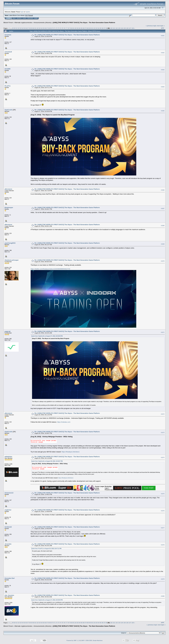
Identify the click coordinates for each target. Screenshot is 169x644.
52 (18, 28)
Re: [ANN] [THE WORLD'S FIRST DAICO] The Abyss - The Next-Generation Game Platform (67, 35)
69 (51, 28)
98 (106, 28)
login (22, 12)
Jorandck (8, 544)
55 (24, 28)
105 (125, 28)
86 (83, 28)
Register (30, 18)
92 (95, 28)
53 (20, 28)
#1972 (163, 414)
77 (66, 28)
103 (119, 28)
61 (36, 28)
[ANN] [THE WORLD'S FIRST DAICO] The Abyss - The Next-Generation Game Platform (84, 23)
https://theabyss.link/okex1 (71, 452)
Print (163, 28)
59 (32, 28)
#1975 (163, 494)
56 (26, 28)
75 (62, 28)
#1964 (163, 87)
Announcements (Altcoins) (42, 23)
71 (55, 28)
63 (39, 28)
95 (101, 28)
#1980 (163, 596)
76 (64, 28)
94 (99, 28)
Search (19, 18)
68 (49, 28)
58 (30, 28)
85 (82, 28)
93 (97, 28)
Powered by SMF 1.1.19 (73, 640)
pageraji (8, 331)
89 (89, 28)
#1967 (163, 209)
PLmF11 (8, 86)
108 (133, 28)
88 (87, 28)
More (36, 18)
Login (24, 18)
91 (93, 28)
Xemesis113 (9, 493)
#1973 (163, 433)
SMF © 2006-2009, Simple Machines (92, 640)
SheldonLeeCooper (12, 260)
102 (117, 28)
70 (53, 28)
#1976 (163, 511)
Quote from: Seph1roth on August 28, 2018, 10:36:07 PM (47, 461)
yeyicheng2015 (10, 243)
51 (17, 28)
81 (74, 28)
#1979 (163, 579)
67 (47, 28)
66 (45, 28)
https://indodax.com (64, 422)
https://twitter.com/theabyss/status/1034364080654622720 (50, 269)
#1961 (163, 36)
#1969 (163, 244)
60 (34, 28)
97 (104, 28)
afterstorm (8, 189)
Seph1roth (8, 110)
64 (41, 28)
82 (76, 28)
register (28, 12)
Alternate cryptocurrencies (23, 23)
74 (60, 28)
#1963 (163, 70)
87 (85, 28)
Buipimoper (9, 208)
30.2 (26, 15)
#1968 (163, 226)
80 (72, 28)
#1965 (163, 111)
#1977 (163, 528)
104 (122, 28)
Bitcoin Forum (8, 23)
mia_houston (9, 595)
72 (57, 28)
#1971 (163, 332)
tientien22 (8, 527)
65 (43, 28)
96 (103, 28)
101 (114, 28)
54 (22, 28)
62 (38, 28)
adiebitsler (8, 457)
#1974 (163, 457)
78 (68, 28)
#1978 (163, 545)
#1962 (163, 53)
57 (28, 28)
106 (127, 28)
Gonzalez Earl (10, 578)
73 (59, 28)
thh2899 (7, 69)
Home (9, 18)
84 (80, 28)
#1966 (163, 190)
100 (111, 28)
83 (78, 28)
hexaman (8, 35)
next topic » (161, 26)
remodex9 (8, 52)
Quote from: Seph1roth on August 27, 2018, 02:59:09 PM (47, 336)
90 (91, 28)
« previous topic (151, 26)
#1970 (163, 261)
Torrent (31, 15)
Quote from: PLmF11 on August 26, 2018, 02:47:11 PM (46, 549)
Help (14, 18)
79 (70, 28)
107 (130, 28)
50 (15, 28)
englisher (8, 510)
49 (13, 28)
